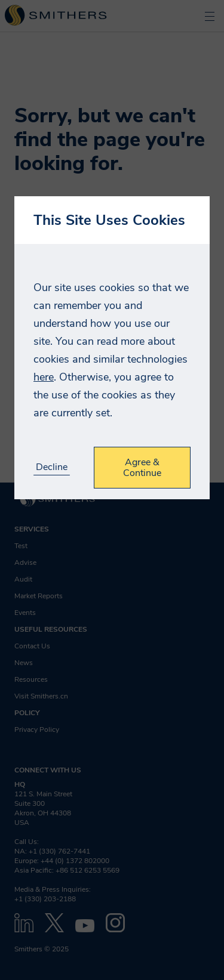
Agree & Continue (142, 468)
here (44, 377)
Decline (52, 467)
